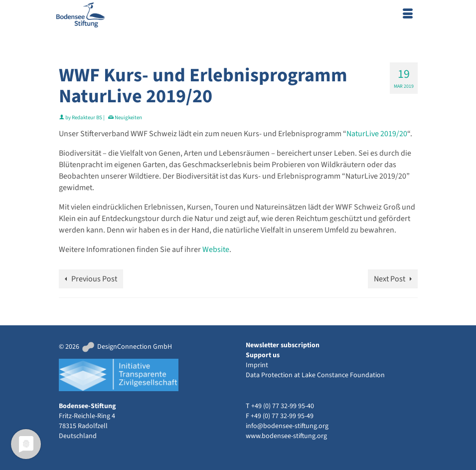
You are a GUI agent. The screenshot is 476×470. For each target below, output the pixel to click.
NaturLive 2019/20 (377, 134)
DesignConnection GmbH (126, 347)
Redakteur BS (87, 117)
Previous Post (94, 279)
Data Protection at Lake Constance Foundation (315, 375)
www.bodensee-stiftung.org (286, 436)
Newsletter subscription (283, 345)
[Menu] (408, 15)
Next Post (390, 279)
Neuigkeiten (128, 117)
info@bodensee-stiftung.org (287, 426)
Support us (263, 355)
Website (216, 249)
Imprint (257, 365)
